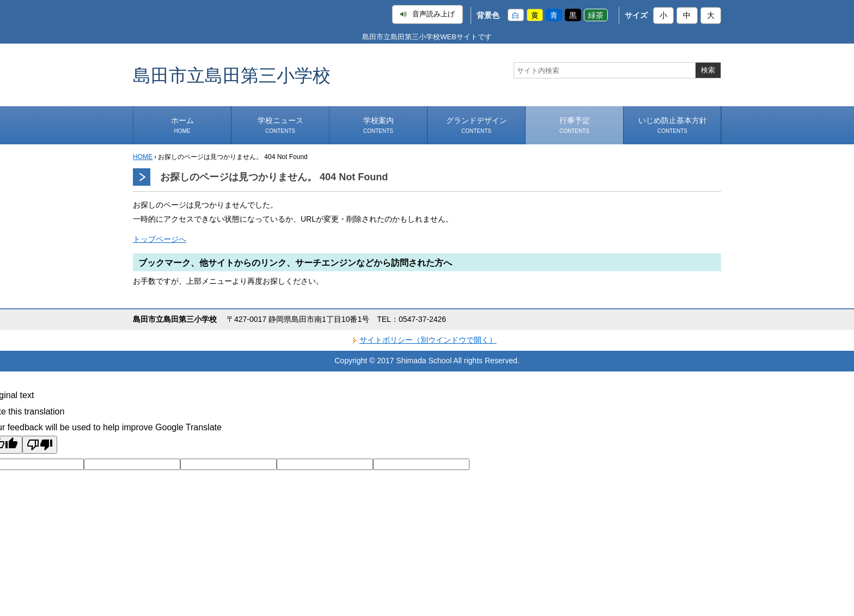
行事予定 (575, 125)
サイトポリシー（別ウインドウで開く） (428, 340)
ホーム (182, 125)
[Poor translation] (40, 445)
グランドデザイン (477, 125)
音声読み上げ (428, 14)
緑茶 (596, 15)
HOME (143, 157)
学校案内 (379, 125)
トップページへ (160, 239)
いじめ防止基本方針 (673, 125)
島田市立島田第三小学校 (232, 75)
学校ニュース (280, 125)
